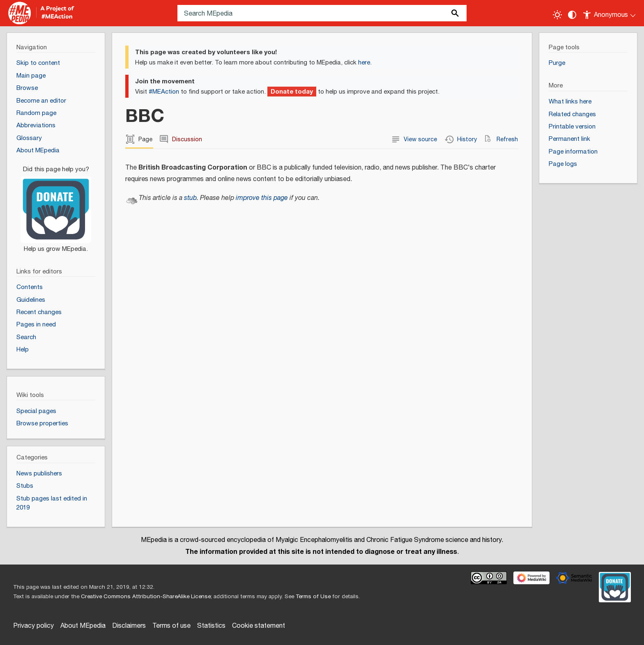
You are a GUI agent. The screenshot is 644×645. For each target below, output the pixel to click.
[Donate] (56, 205)
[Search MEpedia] (322, 13)
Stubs (25, 486)
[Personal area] (610, 13)
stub (190, 198)
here (364, 63)
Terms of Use (313, 597)
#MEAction (164, 92)
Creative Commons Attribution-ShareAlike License (146, 597)
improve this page (262, 198)
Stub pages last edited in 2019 (52, 503)
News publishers (39, 474)
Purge (557, 63)
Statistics (211, 626)
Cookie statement (259, 626)
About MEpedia (83, 626)
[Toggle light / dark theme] (557, 15)
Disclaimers (129, 626)
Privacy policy (33, 626)
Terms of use (171, 626)
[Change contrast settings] (572, 15)
